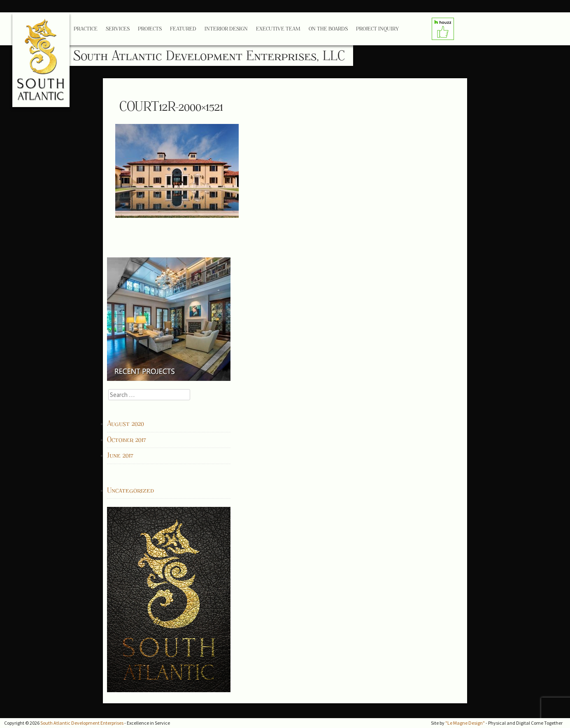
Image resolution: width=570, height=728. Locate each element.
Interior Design (226, 29)
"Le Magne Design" (465, 723)
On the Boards (328, 29)
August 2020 (126, 424)
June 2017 (120, 455)
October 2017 (127, 440)
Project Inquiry (377, 29)
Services (118, 29)
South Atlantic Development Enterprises (82, 723)
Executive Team (278, 29)
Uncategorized (130, 490)
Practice (86, 29)
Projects (150, 29)
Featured (183, 29)
